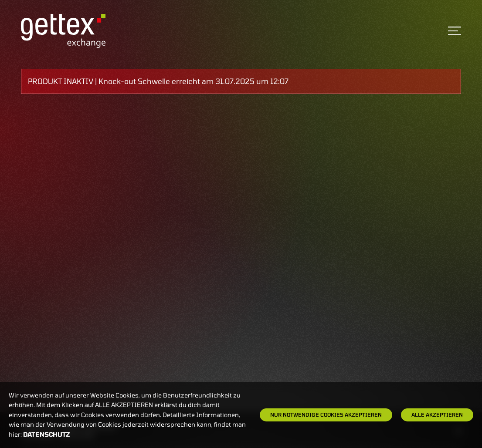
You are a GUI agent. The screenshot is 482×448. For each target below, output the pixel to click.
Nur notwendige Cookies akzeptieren (326, 414)
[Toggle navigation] (455, 31)
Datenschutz (47, 434)
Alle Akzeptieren (437, 414)
